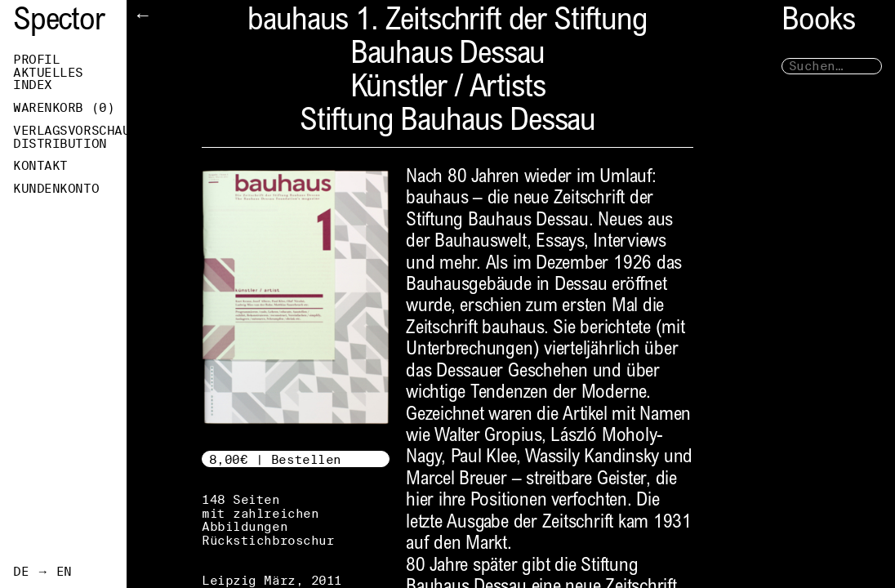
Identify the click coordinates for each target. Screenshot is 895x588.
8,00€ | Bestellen (275, 459)
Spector (59, 22)
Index (33, 85)
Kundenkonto (56, 189)
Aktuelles (48, 73)
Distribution (60, 144)
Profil (36, 60)
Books (818, 22)
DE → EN (42, 572)
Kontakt (40, 166)
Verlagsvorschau (70, 131)
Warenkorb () (64, 108)
